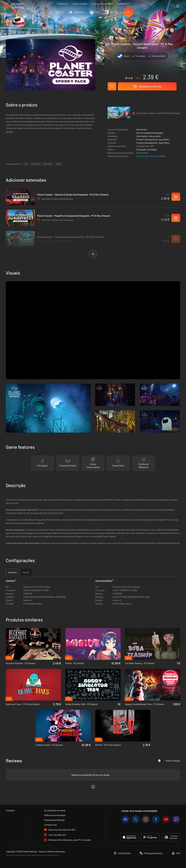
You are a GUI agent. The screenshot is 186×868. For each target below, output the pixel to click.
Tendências (62, 4)
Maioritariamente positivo (149, 156)
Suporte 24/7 (123, 4)
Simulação (141, 149)
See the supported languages (150, 133)
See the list (141, 129)
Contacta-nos (50, 825)
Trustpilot (10, 810)
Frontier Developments (147, 139)
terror (58, 164)
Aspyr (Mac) (164, 139)
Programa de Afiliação (54, 820)
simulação (48, 164)
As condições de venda (55, 810)
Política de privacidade (55, 815)
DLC (26, 164)
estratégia (36, 164)
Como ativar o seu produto (148, 136)
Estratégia (152, 149)
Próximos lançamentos (102, 4)
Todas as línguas (169, 761)
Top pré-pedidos (80, 4)
